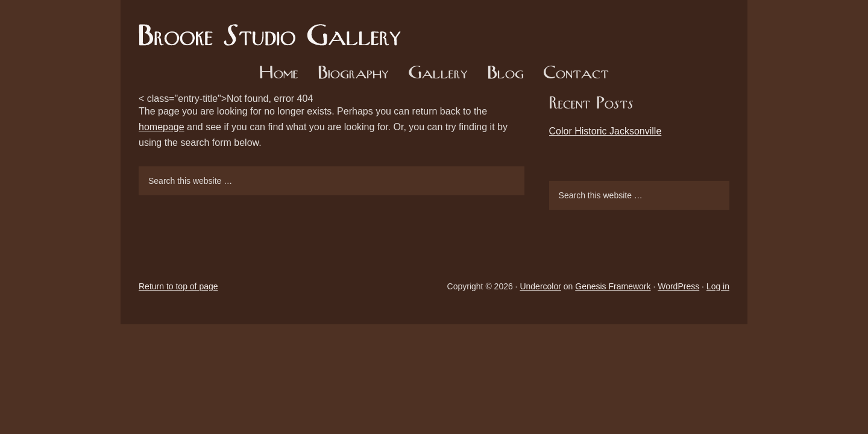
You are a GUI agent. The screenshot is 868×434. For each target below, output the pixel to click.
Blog (505, 74)
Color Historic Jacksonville (605, 131)
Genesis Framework (613, 286)
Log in (718, 286)
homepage (162, 127)
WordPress (678, 286)
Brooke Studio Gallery (274, 27)
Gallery (438, 74)
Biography (353, 74)
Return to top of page (178, 286)
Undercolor (540, 286)
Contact (576, 74)
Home (279, 74)
